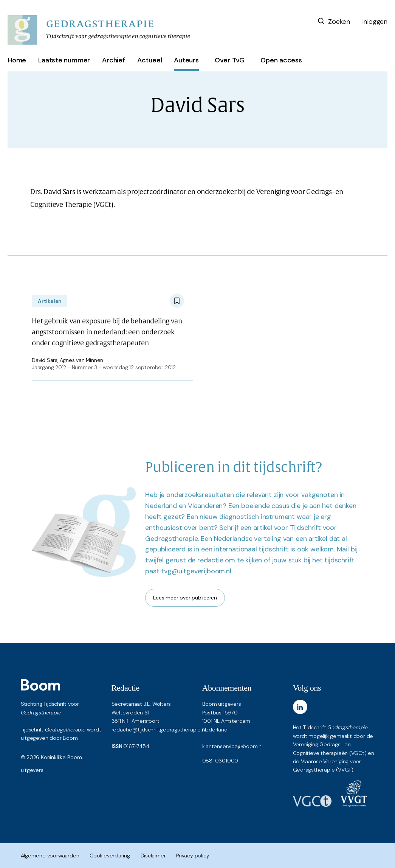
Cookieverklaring (110, 856)
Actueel (150, 60)
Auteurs (186, 60)
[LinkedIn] (300, 707)
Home (17, 60)
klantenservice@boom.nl (232, 746)
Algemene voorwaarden (50, 856)
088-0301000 (220, 761)
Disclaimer (153, 856)
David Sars (45, 360)
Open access (281, 60)
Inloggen (375, 22)
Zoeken (333, 22)
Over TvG (230, 60)
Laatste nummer (64, 60)
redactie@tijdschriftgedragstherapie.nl (159, 730)
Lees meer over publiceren (185, 598)
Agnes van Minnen (82, 360)
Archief (114, 60)
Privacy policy (193, 856)
